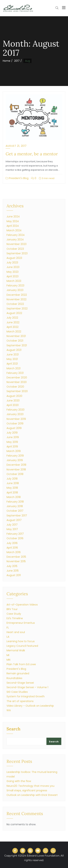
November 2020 (17, 382)
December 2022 (17, 295)
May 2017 (12, 529)
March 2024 (14, 230)
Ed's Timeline (15, 618)
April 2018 (12, 493)
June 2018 (13, 483)
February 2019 (15, 456)
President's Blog (17, 178)
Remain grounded (18, 673)
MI (8, 655)
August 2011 (14, 575)
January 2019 (15, 460)
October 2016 (15, 538)
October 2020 (15, 387)
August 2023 (14, 258)
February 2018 (15, 502)
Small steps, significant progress (27, 790)
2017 (17, 61)
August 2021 (14, 350)
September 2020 (17, 391)
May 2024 (13, 221)
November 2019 (16, 419)
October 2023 (15, 249)
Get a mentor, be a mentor (32, 154)
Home (7, 61)
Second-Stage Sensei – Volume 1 (27, 687)
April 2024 (13, 226)
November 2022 (17, 299)
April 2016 (12, 548)
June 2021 (13, 355)
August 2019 (14, 428)
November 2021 (16, 336)
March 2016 (14, 552)
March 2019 (14, 451)
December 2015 (16, 557)
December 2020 (17, 378)
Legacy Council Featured (22, 646)
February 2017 (15, 534)
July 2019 (12, 433)
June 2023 (13, 267)
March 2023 (14, 281)
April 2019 (12, 447)
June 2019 (13, 437)
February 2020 (16, 410)
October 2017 (15, 511)
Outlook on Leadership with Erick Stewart (32, 795)
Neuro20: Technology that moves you (30, 786)
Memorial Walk (16, 650)
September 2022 (17, 309)
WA (9, 710)
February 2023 (15, 285)
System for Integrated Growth (26, 696)
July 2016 (12, 543)
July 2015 (12, 566)
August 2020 (14, 396)
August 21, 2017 (16, 146)
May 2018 (12, 488)
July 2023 (12, 262)
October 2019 (15, 424)
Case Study (14, 614)
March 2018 (14, 497)
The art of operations (20, 701)
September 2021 (17, 345)
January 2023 (15, 290)
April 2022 (13, 327)
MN (8, 660)
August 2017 (14, 520)
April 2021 (12, 364)
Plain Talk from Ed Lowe (21, 664)
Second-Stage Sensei (20, 683)
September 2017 (17, 516)
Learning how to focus (21, 641)
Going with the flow (19, 781)
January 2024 (15, 239)
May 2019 (12, 442)
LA (8, 637)
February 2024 (16, 235)
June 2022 (13, 322)
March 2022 (14, 332)
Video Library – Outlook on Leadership (30, 706)
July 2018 (12, 479)
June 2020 (13, 401)
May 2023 (13, 272)
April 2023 (13, 276)
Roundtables (14, 678)
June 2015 (13, 571)
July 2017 (12, 525)
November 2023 (17, 244)
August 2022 (14, 313)
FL (8, 628)
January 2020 (15, 414)
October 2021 (15, 341)
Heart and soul (16, 632)
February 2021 (15, 373)
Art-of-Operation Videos (22, 605)
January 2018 (15, 506)
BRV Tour (12, 609)
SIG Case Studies (17, 692)
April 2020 (13, 405)
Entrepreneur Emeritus (21, 623)
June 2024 (13, 216)
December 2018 (16, 465)
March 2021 (14, 368)
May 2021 (12, 359)
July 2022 (12, 318)
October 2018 (15, 474)
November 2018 (16, 470)
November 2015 (16, 561)
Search (14, 729)
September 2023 (17, 253)
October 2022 (15, 304)
